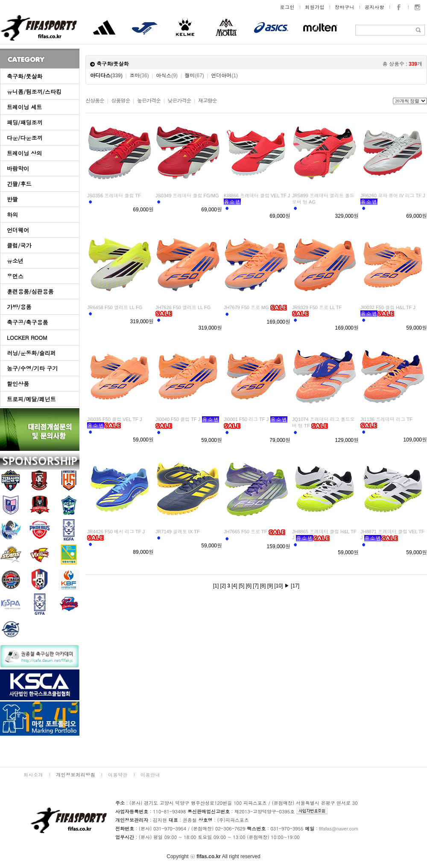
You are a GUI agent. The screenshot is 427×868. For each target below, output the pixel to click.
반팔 (12, 199)
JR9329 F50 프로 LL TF (317, 307)
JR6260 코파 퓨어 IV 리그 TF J (393, 196)
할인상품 (18, 384)
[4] (234, 586)
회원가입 (315, 7)
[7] (256, 586)
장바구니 (345, 7)
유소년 (15, 261)
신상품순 (95, 101)
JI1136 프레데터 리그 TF (386, 419)
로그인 (288, 7)
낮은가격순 (179, 101)
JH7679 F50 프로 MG (246, 307)
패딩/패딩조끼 (25, 122)
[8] (263, 586)
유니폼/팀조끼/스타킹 (34, 92)
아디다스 (106, 76)
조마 (139, 76)
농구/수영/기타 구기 (32, 368)
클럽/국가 (19, 245)
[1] (216, 586)
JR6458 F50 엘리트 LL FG (115, 307)
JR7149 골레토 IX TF (178, 532)
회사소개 (33, 775)
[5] (241, 586)
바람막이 (18, 168)
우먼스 (15, 276)
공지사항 (374, 7)
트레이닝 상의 (24, 153)
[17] (295, 586)
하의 (12, 215)
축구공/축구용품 (27, 322)
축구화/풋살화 (25, 76)
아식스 (167, 76)
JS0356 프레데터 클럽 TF (114, 196)
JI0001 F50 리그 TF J (246, 419)
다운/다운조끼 (25, 138)
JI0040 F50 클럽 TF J (178, 419)
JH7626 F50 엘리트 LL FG (183, 307)
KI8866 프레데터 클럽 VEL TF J (257, 196)
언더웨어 (18, 230)
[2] (223, 586)
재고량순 (208, 101)
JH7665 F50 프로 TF (245, 532)
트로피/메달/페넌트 (31, 399)
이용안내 (150, 775)
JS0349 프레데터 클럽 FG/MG (187, 196)
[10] (278, 586)
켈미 (194, 76)
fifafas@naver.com (338, 829)
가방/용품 (19, 307)
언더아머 (224, 76)
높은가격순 (149, 101)
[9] (270, 586)
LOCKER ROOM (27, 338)
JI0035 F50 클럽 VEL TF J (114, 419)
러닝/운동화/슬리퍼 (31, 353)
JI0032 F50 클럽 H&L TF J (388, 307)
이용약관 (118, 775)
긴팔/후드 (19, 184)
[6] (249, 586)
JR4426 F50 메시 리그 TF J (116, 532)
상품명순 (120, 101)
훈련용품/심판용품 (30, 291)
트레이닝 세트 (24, 107)
